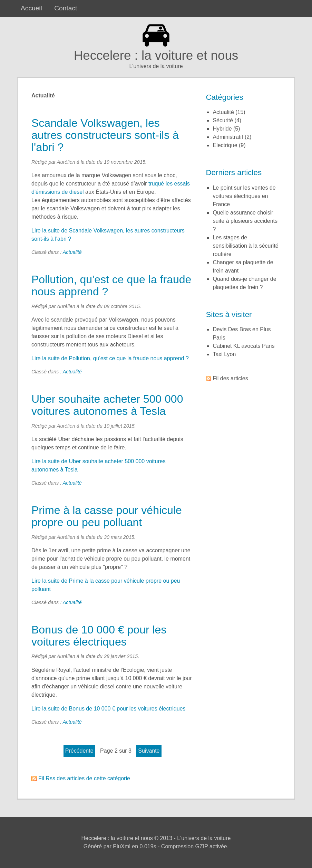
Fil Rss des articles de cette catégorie (84, 778)
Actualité (72, 252)
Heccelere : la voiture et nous (156, 55)
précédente (79, 751)
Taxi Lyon (224, 354)
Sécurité (223, 120)
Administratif (228, 137)
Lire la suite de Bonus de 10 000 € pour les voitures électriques (109, 709)
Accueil (31, 8)
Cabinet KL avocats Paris (243, 346)
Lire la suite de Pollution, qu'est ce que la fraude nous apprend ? (110, 358)
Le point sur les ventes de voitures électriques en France (244, 196)
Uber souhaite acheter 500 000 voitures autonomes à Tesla (107, 405)
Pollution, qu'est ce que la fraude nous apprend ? (111, 285)
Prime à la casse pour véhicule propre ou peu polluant (107, 516)
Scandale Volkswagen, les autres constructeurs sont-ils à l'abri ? (105, 135)
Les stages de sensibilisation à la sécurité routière (245, 246)
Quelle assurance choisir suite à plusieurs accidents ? (245, 221)
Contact (66, 8)
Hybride (222, 129)
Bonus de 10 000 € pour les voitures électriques (99, 636)
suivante (149, 751)
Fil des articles (230, 378)
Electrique (225, 145)
